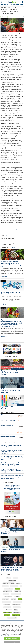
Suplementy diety (17, 613)
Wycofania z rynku (16, 615)
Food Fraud (18, 589)
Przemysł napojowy (7, 607)
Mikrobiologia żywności (16, 594)
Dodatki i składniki (14, 586)
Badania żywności (12, 581)
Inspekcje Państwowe (8, 591)
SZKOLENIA (16, 5)
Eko (21, 586)
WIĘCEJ (22, 5)
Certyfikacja (19, 583)
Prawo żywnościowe (6, 602)
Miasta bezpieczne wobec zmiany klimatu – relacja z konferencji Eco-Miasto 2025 (10, 390)
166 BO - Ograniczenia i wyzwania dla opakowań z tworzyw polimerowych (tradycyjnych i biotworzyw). (10, 464)
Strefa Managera (7, 612)
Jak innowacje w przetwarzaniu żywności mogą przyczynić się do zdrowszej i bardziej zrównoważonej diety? (11, 264)
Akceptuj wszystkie (11, 639)
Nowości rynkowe (8, 597)
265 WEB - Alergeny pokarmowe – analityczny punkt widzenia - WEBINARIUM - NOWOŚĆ (12, 471)
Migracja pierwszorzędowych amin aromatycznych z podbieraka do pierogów (10, 372)
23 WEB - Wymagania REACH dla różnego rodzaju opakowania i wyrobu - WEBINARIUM (11, 452)
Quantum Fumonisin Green (7, 426)
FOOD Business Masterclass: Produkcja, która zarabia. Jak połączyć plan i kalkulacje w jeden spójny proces (12, 569)
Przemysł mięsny (7, 605)
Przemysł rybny (9, 610)
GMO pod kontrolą (5, 415)
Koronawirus (12, 247)
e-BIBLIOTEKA (3, 5)
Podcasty (20, 599)
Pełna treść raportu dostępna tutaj (9, 230)
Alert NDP (15, 578)
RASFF (16, 610)
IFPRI (6, 235)
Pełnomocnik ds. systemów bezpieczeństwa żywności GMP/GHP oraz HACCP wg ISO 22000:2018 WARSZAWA (12, 477)
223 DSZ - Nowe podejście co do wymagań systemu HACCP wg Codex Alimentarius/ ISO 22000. (12, 458)
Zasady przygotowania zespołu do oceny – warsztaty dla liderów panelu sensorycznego (12, 446)
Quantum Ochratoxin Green (8, 436)
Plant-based (14, 599)
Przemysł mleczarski (16, 605)
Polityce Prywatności (6, 636)
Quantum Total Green (6, 431)
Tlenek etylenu (7, 615)
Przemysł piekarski (17, 607)
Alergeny (9, 578)
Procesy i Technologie (18, 602)
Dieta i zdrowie (5, 586)
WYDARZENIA (10, 5)
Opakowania (17, 597)
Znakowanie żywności (12, 618)
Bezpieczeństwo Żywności (18, 17)
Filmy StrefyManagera (9, 589)
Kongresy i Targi (17, 591)
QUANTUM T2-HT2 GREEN (8, 420)
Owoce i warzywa (5, 599)
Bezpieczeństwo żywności (8, 583)
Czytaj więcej (4, 276)
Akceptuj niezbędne (11, 642)
